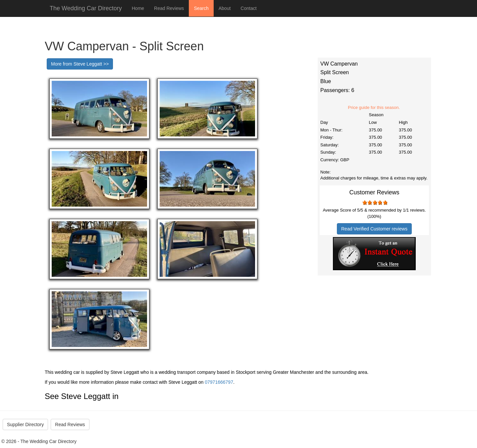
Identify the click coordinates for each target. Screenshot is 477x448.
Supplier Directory (25, 424)
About (225, 8)
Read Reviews (169, 8)
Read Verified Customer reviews (374, 229)
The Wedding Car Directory (86, 8)
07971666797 (219, 382)
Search (201, 8)
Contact (248, 8)
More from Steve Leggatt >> (80, 64)
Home (138, 8)
